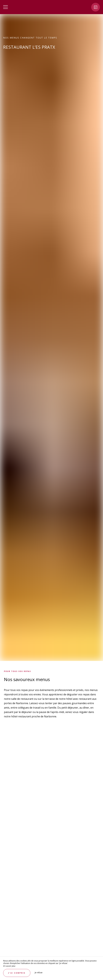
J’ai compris (17, 973)
